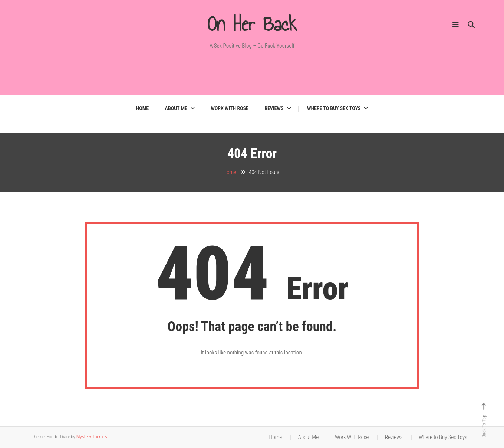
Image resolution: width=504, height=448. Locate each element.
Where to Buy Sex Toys (334, 108)
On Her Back (252, 24)
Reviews (274, 108)
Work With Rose (230, 108)
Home (143, 108)
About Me (176, 108)
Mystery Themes (92, 437)
